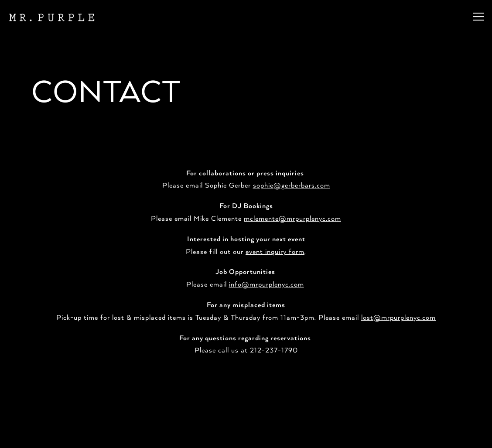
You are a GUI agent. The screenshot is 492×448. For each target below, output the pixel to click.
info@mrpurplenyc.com (266, 282)
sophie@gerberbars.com (292, 183)
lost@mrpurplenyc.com (398, 315)
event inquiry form (275, 249)
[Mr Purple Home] (51, 17)
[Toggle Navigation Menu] (479, 17)
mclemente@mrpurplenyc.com (292, 216)
